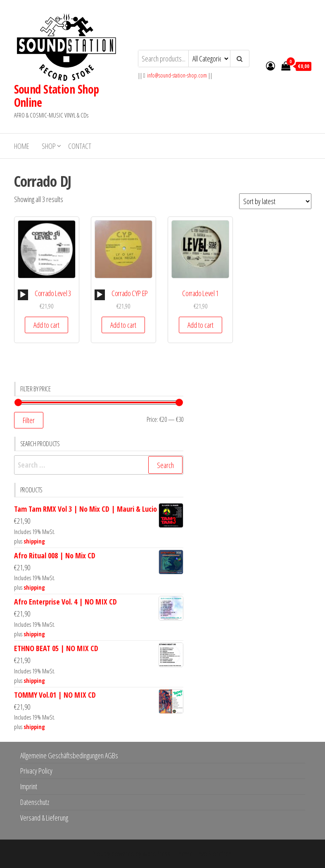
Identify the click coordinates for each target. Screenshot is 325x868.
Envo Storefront (214, 854)
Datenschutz (35, 802)
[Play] (23, 295)
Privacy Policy (36, 771)
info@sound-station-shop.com (177, 75)
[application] (23, 295)
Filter (29, 420)
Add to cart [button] (46, 325)
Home (22, 146)
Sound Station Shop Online (57, 96)
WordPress (157, 854)
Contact (80, 146)
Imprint (29, 786)
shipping (34, 541)
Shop (49, 146)
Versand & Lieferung (44, 818)
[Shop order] (275, 201)
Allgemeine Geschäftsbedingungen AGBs (69, 755)
